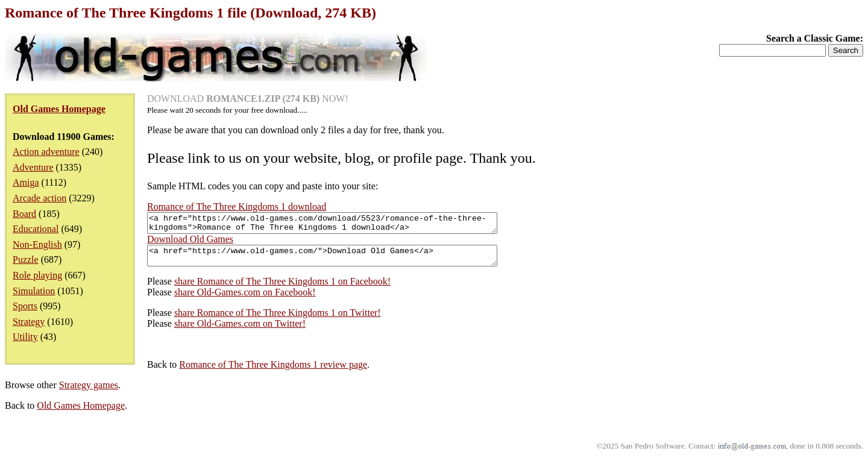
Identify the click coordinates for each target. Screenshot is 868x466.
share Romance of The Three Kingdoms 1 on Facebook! (282, 288)
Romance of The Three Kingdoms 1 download (237, 206)
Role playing (37, 275)
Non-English (37, 244)
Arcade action (39, 198)
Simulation (34, 291)
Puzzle (26, 260)
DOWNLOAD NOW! (248, 99)
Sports (25, 306)
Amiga (26, 182)
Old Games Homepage (81, 413)
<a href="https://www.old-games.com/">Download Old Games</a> (343, 261)
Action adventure (46, 152)
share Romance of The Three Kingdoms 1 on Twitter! (278, 320)
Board (24, 214)
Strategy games (89, 392)
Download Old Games (190, 243)
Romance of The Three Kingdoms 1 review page (273, 372)
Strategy (29, 322)
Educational (36, 229)
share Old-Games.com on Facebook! (245, 299)
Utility (25, 337)
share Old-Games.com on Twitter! (240, 331)
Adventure (33, 167)
